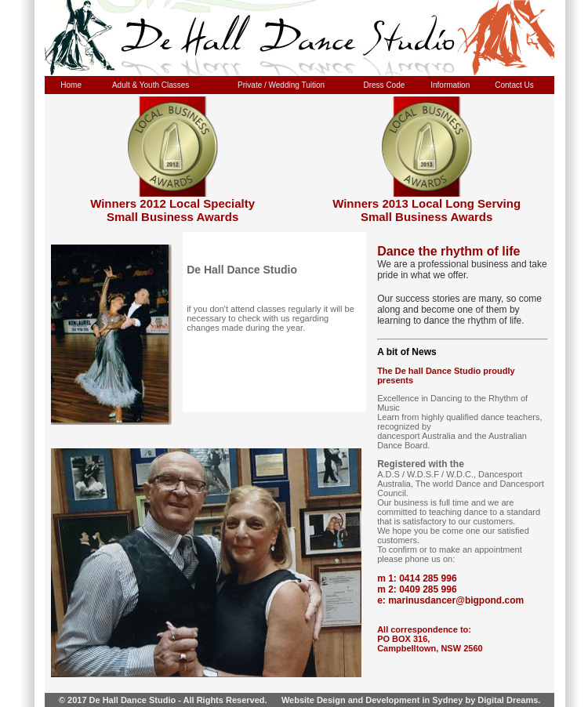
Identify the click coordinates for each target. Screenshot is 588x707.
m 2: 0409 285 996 (417, 589)
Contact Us (514, 85)
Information (450, 85)
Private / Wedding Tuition (281, 85)
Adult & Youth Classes (151, 85)
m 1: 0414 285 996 (417, 578)
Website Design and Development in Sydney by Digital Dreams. (411, 700)
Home (71, 85)
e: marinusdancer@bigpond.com (450, 600)
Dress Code (385, 85)
